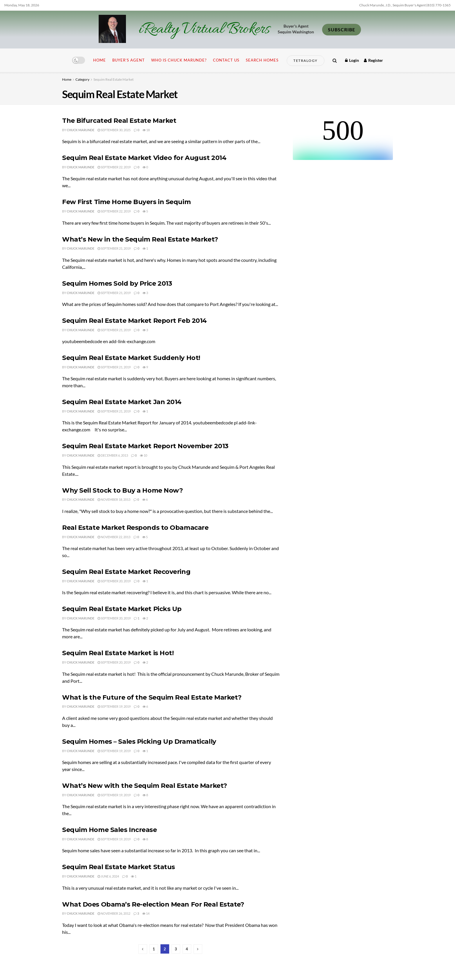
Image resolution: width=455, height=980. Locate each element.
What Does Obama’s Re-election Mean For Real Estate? (153, 904)
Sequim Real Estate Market (113, 79)
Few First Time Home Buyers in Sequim (126, 202)
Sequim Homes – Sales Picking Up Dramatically (139, 742)
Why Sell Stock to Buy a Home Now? (122, 490)
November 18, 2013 (114, 499)
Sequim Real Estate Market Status (119, 867)
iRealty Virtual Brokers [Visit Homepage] (204, 30)
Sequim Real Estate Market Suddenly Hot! (131, 358)
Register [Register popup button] (373, 60)
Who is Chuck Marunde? (179, 60)
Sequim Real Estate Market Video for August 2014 (144, 158)
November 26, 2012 (114, 913)
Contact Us (226, 60)
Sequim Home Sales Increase (110, 830)
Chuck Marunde (81, 130)
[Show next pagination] (198, 949)
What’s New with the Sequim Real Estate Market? (145, 786)
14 (146, 913)
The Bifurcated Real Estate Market (119, 121)
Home (100, 60)
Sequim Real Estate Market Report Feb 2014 (134, 321)
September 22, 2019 (114, 167)
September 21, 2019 (114, 248)
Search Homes (262, 60)
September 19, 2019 (114, 706)
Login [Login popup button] (352, 60)
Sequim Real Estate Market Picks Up (122, 609)
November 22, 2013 (114, 537)
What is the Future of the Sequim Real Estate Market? (152, 697)
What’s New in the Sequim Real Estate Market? (140, 239)
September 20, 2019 (114, 581)
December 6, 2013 (113, 455)
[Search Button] (335, 60)
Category (82, 79)
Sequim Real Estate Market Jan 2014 (122, 402)
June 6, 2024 (108, 876)
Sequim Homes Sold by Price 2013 (117, 283)
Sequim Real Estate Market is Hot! (118, 653)
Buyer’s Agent (129, 60)
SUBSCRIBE (342, 29)
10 (143, 455)
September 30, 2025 (114, 130)
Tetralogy (306, 61)
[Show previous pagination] (143, 949)
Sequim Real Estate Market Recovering (126, 572)
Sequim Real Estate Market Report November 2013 (145, 446)
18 (146, 130)
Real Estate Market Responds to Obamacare (135, 528)
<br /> (343, 138)
